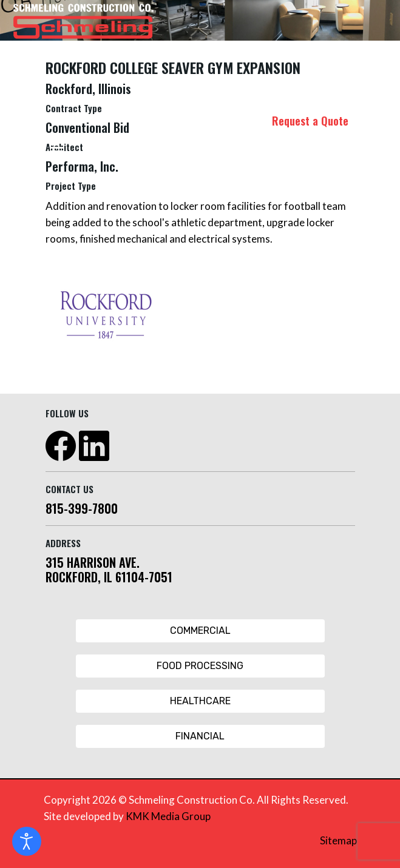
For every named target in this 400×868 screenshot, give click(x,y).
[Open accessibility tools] (27, 841)
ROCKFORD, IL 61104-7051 (109, 577)
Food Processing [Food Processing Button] (200, 666)
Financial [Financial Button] (200, 736)
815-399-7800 (82, 508)
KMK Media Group (168, 816)
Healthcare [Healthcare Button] (200, 701)
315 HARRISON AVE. (93, 562)
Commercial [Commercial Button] (200, 631)
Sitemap (338, 840)
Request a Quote (310, 121)
